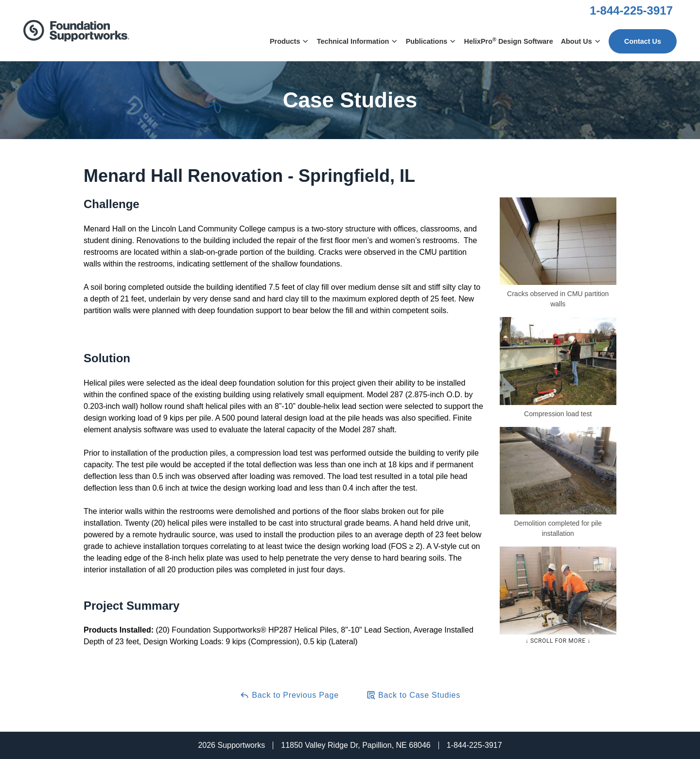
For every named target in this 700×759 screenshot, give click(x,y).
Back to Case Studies (413, 695)
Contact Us (643, 41)
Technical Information (358, 41)
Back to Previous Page (289, 695)
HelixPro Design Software (509, 41)
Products (289, 41)
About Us (581, 41)
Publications (431, 41)
